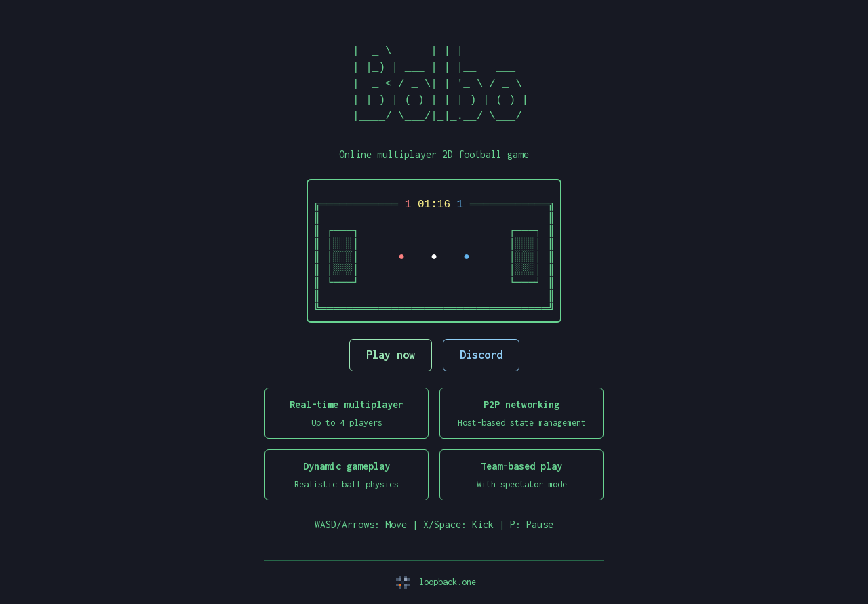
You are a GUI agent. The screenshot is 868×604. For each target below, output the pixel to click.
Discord (481, 355)
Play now (391, 355)
